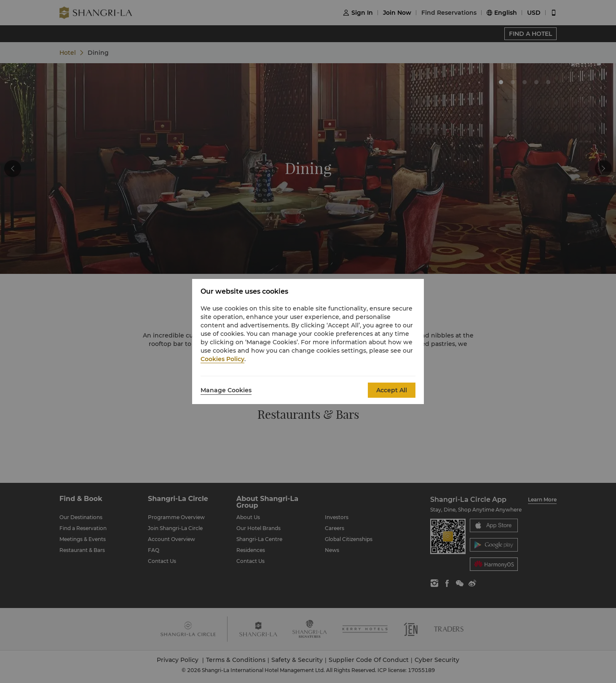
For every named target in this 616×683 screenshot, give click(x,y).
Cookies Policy (222, 359)
